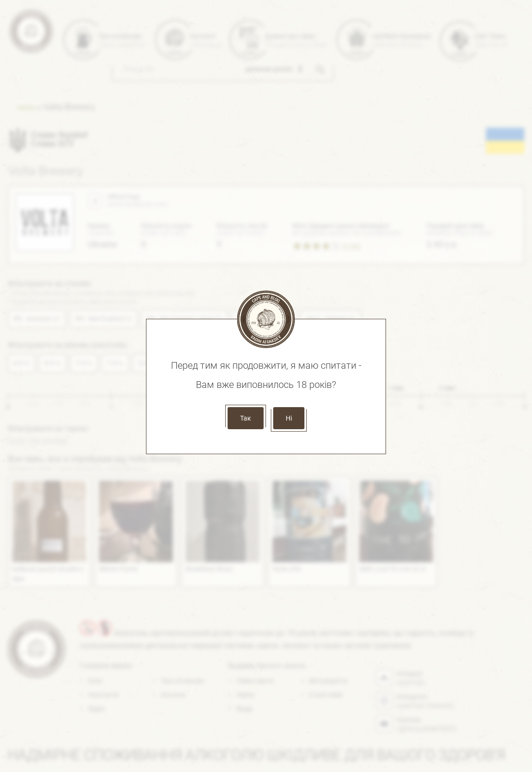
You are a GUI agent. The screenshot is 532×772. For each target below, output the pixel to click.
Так (246, 418)
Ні (289, 418)
